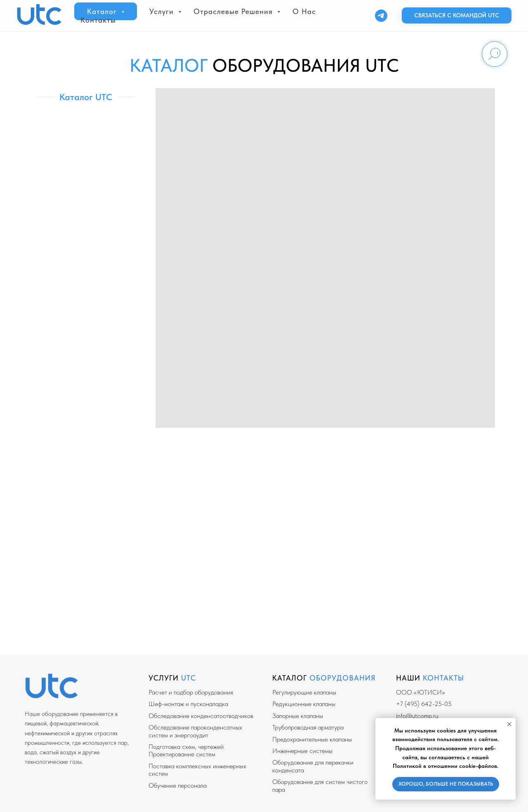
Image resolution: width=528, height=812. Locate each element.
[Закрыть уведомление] (509, 724)
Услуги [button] (163, 11)
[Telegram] (381, 16)
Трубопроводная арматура (308, 727)
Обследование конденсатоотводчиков (201, 716)
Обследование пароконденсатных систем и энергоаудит (195, 731)
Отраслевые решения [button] (234, 11)
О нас (304, 11)
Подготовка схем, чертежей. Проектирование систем (187, 750)
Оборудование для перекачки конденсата (313, 766)
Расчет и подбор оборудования (191, 692)
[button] (457, 16)
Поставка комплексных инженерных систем (197, 770)
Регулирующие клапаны (304, 692)
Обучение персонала (178, 785)
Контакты (98, 20)
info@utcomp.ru (417, 716)
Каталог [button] (103, 11)
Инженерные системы (302, 751)
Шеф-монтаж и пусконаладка (188, 704)
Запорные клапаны (298, 716)
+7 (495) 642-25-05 (424, 704)
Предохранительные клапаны (312, 739)
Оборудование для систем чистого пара (320, 785)
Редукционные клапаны (304, 704)
